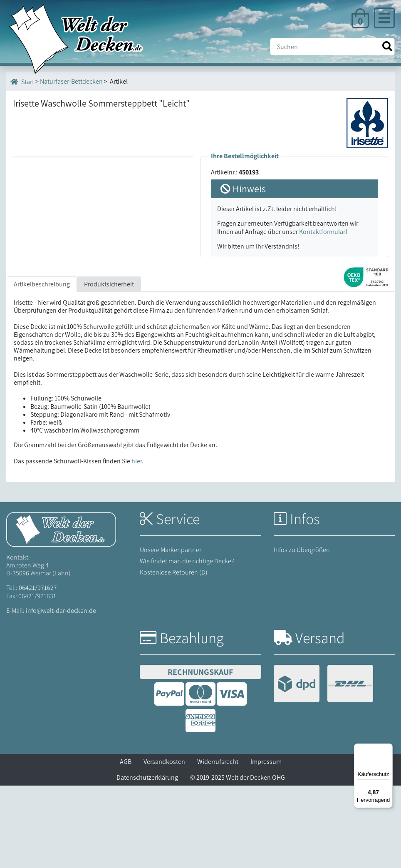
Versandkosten (164, 844)
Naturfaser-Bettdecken (71, 81)
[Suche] (332, 47)
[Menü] (388, 749)
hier (137, 543)
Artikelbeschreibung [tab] (42, 367)
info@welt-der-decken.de (61, 693)
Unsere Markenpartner (171, 632)
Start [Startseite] (22, 82)
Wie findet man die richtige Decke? (187, 643)
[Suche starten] (387, 46)
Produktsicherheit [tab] (109, 367)
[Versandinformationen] (323, 767)
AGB (126, 844)
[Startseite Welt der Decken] (61, 611)
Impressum (266, 844)
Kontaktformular (322, 232)
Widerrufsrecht (218, 844)
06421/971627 (38, 670)
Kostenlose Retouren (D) (174, 655)
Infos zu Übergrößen (302, 632)
